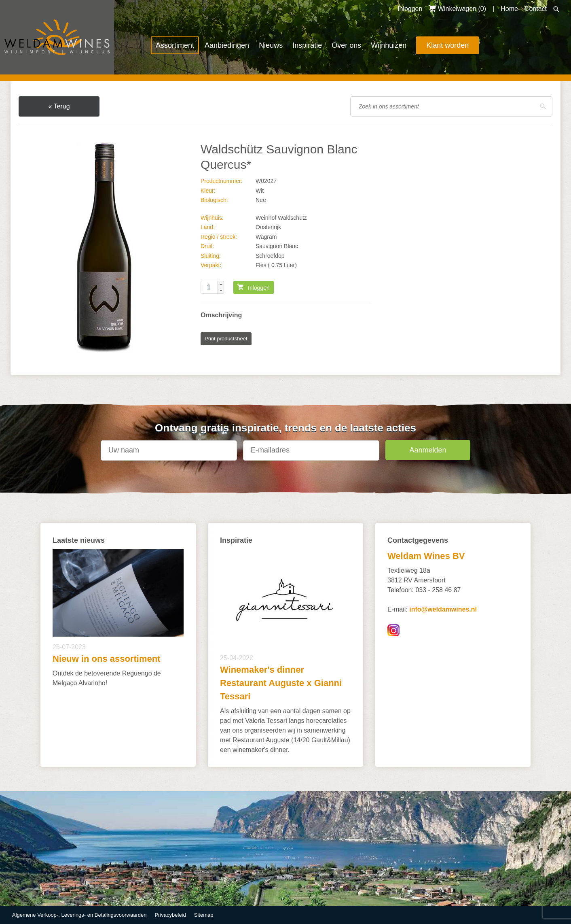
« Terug (59, 106)
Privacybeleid (170, 915)
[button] (221, 284)
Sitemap (204, 915)
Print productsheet (226, 339)
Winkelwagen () (457, 9)
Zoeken (556, 9)
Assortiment (175, 45)
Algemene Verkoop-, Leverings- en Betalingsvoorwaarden (79, 915)
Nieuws (271, 45)
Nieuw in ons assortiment (107, 659)
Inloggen (410, 9)
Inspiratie (307, 45)
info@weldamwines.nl (443, 609)
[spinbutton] (212, 287)
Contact (536, 9)
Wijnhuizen (389, 45)
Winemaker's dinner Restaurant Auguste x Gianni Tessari (281, 683)
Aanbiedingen (227, 45)
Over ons (346, 45)
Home (509, 9)
